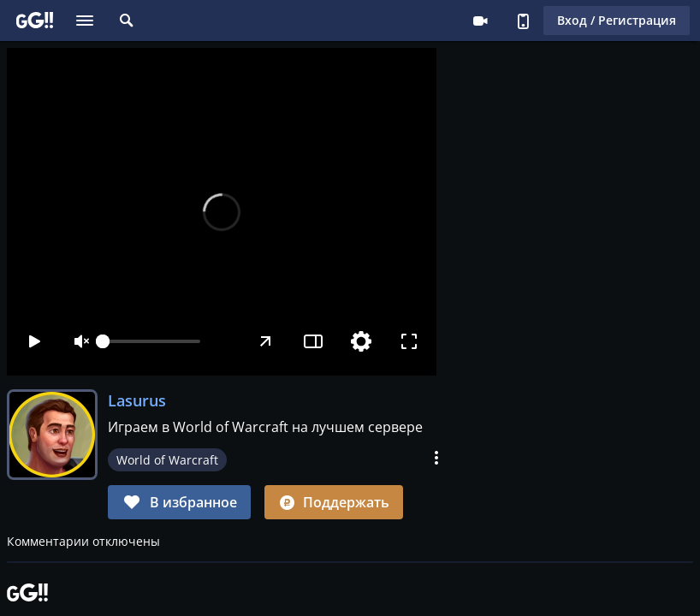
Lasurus (137, 400)
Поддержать (334, 502)
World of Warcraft (167, 460)
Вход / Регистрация (617, 20)
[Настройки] (361, 341)
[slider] (151, 341)
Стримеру (480, 21)
